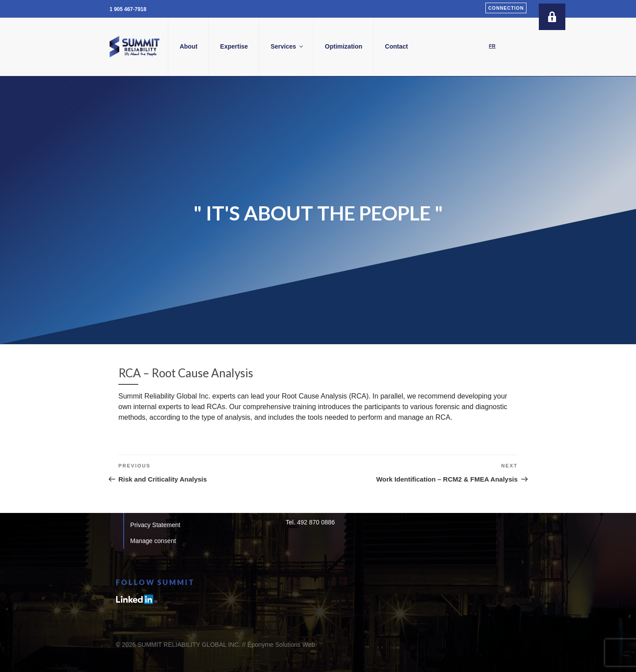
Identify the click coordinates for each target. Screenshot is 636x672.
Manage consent (153, 541)
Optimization (377, 46)
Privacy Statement (155, 525)
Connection (506, 8)
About (221, 46)
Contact (429, 46)
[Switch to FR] (492, 46)
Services (320, 46)
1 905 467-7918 (128, 9)
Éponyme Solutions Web (281, 645)
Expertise (267, 46)
